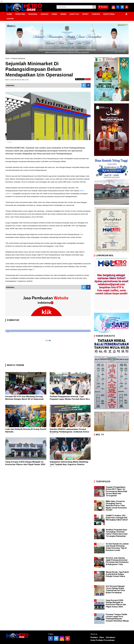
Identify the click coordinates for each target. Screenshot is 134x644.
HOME (9, 14)
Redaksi (94, 637)
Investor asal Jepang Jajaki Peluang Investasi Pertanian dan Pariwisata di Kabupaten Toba (117, 561)
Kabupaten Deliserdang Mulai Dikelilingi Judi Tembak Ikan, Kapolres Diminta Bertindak (69, 464)
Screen (103, 7)
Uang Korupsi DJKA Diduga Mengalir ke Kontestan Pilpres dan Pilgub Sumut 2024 (116, 604)
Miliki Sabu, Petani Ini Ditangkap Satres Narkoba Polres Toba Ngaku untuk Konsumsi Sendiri (116, 506)
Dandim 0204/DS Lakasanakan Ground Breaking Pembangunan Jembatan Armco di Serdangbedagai (70, 432)
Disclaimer (111, 637)
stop (88, 79)
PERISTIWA (20, 14)
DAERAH (45, 14)
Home (7, 58)
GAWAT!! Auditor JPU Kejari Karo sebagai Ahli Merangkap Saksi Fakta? (117, 518)
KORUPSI (96, 14)
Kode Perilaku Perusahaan (103, 640)
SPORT (85, 14)
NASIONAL (33, 14)
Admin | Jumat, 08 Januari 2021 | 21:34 (17, 80)
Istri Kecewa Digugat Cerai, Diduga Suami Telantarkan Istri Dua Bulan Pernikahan (115, 589)
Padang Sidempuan (18, 58)
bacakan (80, 79)
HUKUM (10, 19)
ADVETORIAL (109, 14)
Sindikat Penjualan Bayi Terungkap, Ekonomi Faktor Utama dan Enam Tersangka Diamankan (117, 533)
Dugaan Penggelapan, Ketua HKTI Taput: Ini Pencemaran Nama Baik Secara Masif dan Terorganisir (116, 491)
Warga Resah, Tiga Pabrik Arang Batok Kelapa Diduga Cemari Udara (117, 574)
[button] (126, 13)
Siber (102, 637)
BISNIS (63, 14)
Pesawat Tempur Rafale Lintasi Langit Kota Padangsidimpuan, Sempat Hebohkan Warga (117, 618)
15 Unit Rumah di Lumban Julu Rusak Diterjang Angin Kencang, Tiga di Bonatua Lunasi (117, 547)
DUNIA (54, 14)
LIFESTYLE (74, 14)
